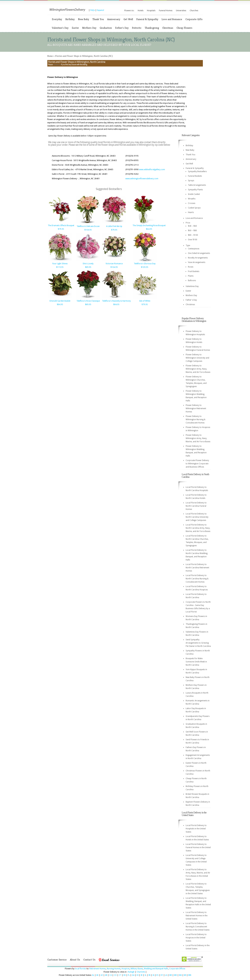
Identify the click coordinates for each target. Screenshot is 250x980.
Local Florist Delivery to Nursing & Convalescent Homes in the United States (198, 927)
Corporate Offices (177, 969)
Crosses (192, 203)
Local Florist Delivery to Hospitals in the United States (196, 829)
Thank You (98, 19)
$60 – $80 (192, 231)
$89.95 (88, 267)
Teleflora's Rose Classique (88, 301)
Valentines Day (192, 286)
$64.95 (149, 229)
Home (50, 56)
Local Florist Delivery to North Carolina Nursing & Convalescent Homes (197, 579)
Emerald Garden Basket (60, 301)
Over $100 (193, 240)
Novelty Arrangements (198, 258)
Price (188, 223)
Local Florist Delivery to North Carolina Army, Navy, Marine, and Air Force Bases (198, 528)
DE (125, 975)
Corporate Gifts (194, 19)
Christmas (168, 28)
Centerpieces (194, 249)
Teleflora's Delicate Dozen (88, 226)
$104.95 (88, 230)
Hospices (126, 969)
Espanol (100, 10)
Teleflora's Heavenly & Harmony (116, 301)
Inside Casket (194, 194)
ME (171, 975)
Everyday (57, 19)
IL (145, 975)
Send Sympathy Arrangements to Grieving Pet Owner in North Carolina (198, 643)
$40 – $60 (192, 226)
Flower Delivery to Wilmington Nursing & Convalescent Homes (196, 420)
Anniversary (114, 19)
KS (157, 975)
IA (153, 975)
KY (162, 975)
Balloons (192, 280)
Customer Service (57, 960)
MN (190, 975)
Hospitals (151, 11)
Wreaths (192, 199)
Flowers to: (129, 11)
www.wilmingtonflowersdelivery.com (142, 179)
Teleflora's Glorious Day (145, 264)
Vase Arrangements (197, 262)
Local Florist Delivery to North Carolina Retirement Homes (197, 568)
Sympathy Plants (195, 190)
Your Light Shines (60, 264)
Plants (191, 276)
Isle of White (145, 301)
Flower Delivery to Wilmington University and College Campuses (197, 358)
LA (166, 975)
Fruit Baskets (194, 271)
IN (149, 975)
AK (97, 975)
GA (133, 975)
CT (120, 975)
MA (180, 975)
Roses (191, 267)
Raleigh (131, 972)
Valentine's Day (60, 28)
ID (142, 975)
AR (106, 975)
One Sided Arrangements (199, 253)
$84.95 (60, 304)
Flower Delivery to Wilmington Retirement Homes (196, 408)
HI (138, 975)
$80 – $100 (193, 235)
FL (129, 975)
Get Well (128, 19)
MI (185, 975)
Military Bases (137, 969)
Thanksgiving (152, 28)
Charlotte (141, 972)
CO (115, 975)
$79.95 (61, 229)
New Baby (84, 19)
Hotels (141, 11)
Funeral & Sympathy (147, 19)
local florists (80, 969)
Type (188, 245)
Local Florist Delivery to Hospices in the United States (196, 938)
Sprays (191, 181)
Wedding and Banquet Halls (156, 969)
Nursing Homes (114, 969)
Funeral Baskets (195, 176)
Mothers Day (89, 28)
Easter (75, 28)
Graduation (106, 28)
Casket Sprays (194, 208)
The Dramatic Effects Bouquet (61, 225)
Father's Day (122, 28)
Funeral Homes (166, 11)
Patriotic (137, 28)
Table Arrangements (197, 185)
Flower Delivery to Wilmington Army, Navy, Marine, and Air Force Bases (198, 369)
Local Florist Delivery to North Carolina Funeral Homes (196, 506)
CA (111, 975)
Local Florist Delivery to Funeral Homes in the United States (198, 847)
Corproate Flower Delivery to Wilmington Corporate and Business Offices (197, 464)
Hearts (191, 212)
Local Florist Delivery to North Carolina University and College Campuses (197, 517)
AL (93, 975)
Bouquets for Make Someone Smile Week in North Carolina (196, 662)
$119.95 (60, 267)
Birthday (70, 19)
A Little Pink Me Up (114, 226)
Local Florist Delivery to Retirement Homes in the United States (197, 916)
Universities (181, 11)
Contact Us (89, 960)
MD (175, 975)
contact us (57, 65)
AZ (102, 975)
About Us (75, 960)
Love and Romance (172, 19)
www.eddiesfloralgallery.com (152, 170)
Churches (194, 11)
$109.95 (145, 267)
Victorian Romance (114, 264)
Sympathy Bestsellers (197, 171)
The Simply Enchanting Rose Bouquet (149, 225)
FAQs (93, 10)
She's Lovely (88, 264)
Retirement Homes (98, 969)
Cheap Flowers (184, 28)
